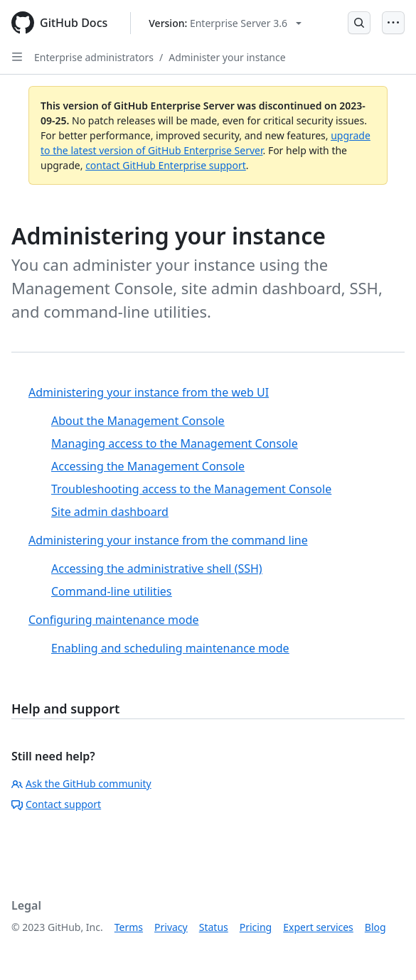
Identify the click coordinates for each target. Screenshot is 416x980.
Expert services (318, 927)
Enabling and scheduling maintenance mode (170, 648)
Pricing (256, 927)
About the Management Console (138, 421)
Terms (129, 927)
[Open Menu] (393, 23)
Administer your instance (227, 57)
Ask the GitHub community (81, 784)
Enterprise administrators (94, 57)
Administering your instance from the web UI (149, 392)
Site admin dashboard (110, 512)
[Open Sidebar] (17, 57)
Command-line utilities (112, 591)
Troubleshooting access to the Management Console (191, 489)
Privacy (171, 927)
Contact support (56, 804)
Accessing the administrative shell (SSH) (157, 569)
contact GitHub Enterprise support (166, 165)
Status (214, 927)
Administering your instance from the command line (168, 540)
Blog (375, 927)
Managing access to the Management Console (175, 443)
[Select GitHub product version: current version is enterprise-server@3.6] (225, 23)
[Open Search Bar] (359, 23)
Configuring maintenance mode (114, 620)
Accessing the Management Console (148, 466)
